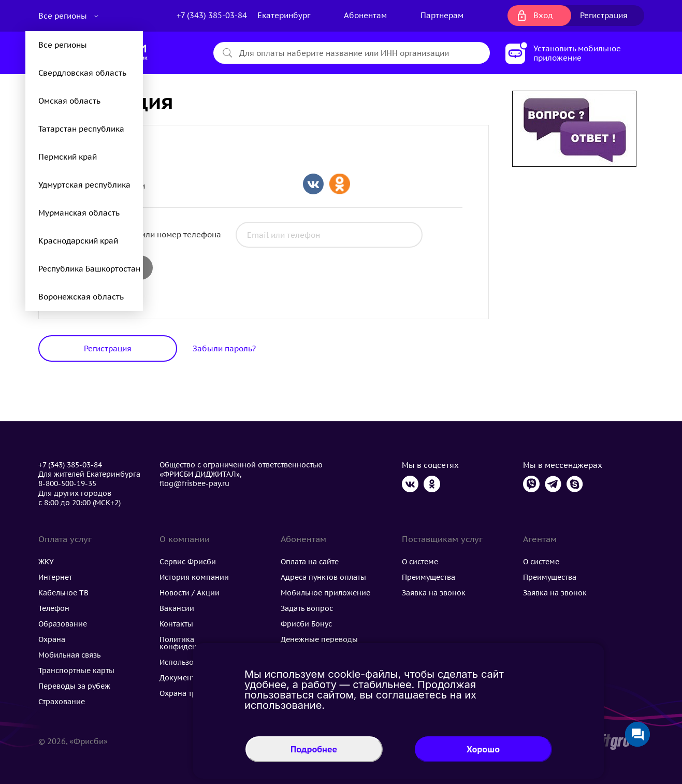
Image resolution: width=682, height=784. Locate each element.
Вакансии (177, 608)
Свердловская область (82, 73)
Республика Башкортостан (89, 269)
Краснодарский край (78, 241)
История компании (194, 577)
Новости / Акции (190, 593)
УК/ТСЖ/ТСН (92, 159)
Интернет (55, 577)
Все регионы (64, 16)
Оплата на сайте (310, 562)
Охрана (52, 639)
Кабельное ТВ (63, 593)
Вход (543, 15)
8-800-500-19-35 (67, 483)
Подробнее (314, 749)
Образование (63, 624)
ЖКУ (46, 562)
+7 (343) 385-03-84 (212, 15)
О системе (420, 562)
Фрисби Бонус (306, 624)
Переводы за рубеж (74, 686)
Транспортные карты (76, 671)
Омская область (69, 101)
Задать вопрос (307, 608)
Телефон (54, 608)
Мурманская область (79, 213)
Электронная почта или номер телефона (143, 234)
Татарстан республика (81, 129)
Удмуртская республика (84, 185)
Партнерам (442, 15)
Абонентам (365, 15)
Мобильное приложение (325, 593)
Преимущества (429, 577)
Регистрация (604, 15)
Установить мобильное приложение (577, 53)
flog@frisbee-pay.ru (194, 483)
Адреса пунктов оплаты (323, 577)
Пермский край (68, 157)
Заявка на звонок (434, 593)
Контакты (176, 624)
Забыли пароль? (224, 348)
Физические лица (103, 144)
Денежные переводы (319, 639)
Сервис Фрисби (188, 562)
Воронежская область (81, 297)
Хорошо (483, 749)
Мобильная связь (69, 655)
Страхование (62, 702)
